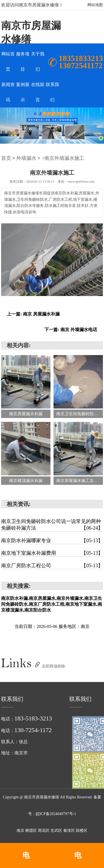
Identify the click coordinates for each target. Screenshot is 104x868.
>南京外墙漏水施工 (63, 158)
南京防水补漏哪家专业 (52, 541)
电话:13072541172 (78, 860)
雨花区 (44, 831)
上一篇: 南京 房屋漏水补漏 (33, 314)
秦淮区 (70, 831)
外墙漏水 (26, 158)
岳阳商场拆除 (54, 666)
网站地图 (95, 5)
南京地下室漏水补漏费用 (52, 553)
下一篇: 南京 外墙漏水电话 (71, 330)
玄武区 (57, 831)
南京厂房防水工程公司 (52, 566)
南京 (21, 831)
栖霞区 (32, 831)
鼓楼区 (82, 831)
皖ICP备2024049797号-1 (56, 814)
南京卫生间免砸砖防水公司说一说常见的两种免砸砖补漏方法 (52, 525)
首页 (6, 158)
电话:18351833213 (26, 860)
